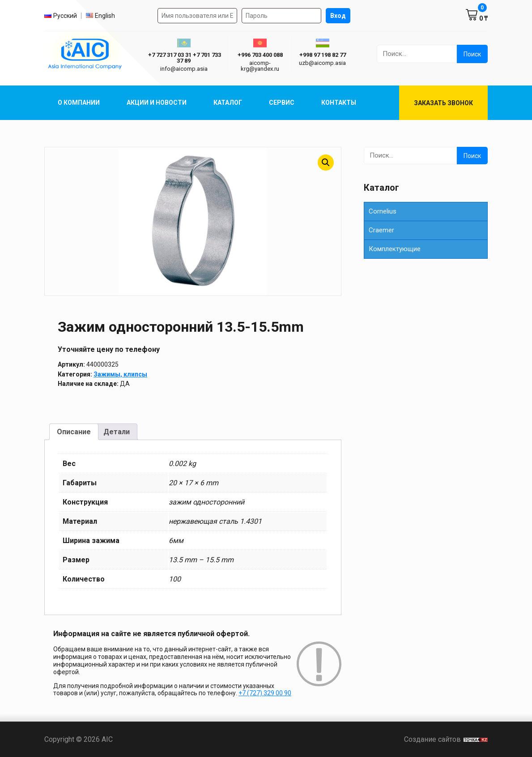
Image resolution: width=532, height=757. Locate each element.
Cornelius (383, 211)
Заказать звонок (443, 103)
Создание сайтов (446, 739)
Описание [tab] (74, 432)
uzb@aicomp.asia (322, 63)
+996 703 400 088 (260, 55)
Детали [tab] (117, 432)
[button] (326, 163)
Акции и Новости (157, 103)
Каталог (228, 103)
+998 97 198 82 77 (323, 55)
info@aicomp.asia (184, 69)
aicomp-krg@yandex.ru (260, 66)
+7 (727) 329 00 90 (265, 693)
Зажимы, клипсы (120, 374)
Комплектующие (395, 249)
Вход (338, 16)
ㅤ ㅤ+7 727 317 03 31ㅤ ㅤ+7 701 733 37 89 (184, 58)
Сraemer (381, 230)
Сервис (282, 103)
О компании (79, 103)
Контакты (339, 103)
